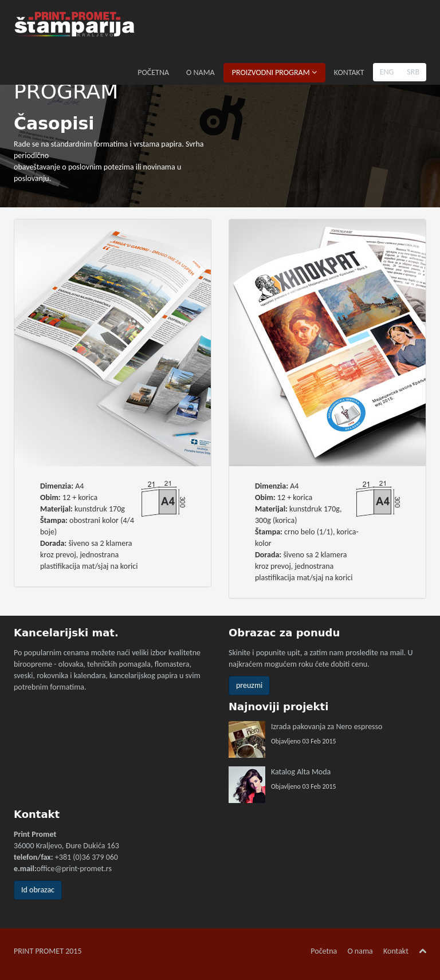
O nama (360, 951)
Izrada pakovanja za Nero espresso (327, 727)
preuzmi (249, 685)
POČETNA (153, 72)
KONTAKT (349, 72)
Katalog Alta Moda (301, 772)
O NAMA (201, 72)
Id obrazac (38, 890)
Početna (324, 951)
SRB (413, 72)
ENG (387, 72)
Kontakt (396, 951)
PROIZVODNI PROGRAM (274, 72)
